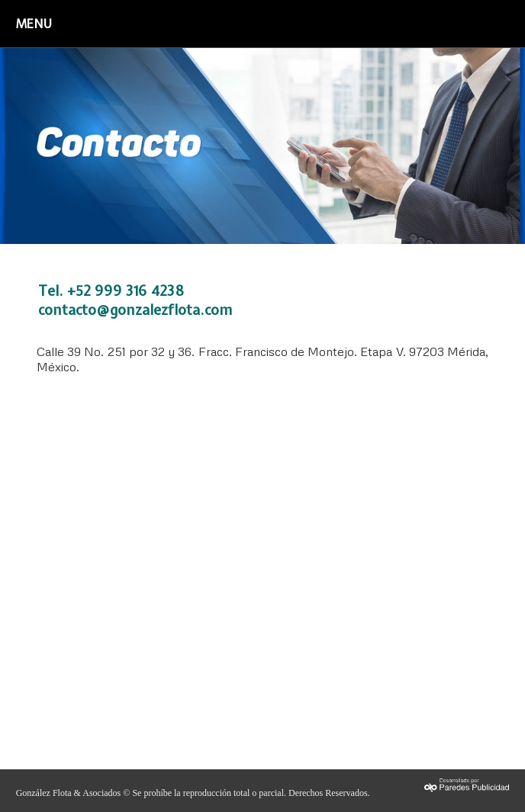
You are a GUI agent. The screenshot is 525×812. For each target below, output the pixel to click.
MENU (34, 24)
